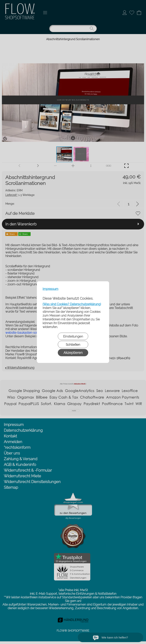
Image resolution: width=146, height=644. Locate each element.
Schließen (73, 344)
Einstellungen (73, 336)
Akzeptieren (73, 352)
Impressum (50, 289)
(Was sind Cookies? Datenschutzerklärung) (72, 304)
